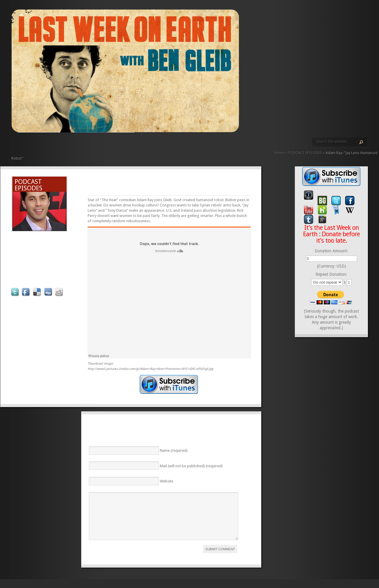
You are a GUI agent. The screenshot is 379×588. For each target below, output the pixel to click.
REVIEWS (75, 145)
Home (279, 153)
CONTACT (84, 145)
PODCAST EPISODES (60, 145)
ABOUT (70, 145)
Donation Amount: (331, 251)
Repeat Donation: (331, 274)
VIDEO (65, 145)
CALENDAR (79, 145)
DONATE (89, 145)
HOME (14, 145)
